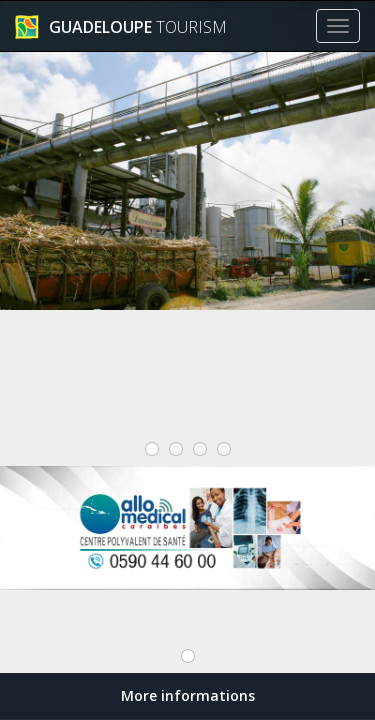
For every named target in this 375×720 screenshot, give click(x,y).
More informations (188, 695)
